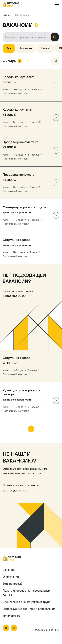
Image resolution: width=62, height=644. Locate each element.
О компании (11, 577)
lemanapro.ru (11, 616)
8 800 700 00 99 (14, 296)
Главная (7, 15)
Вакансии (9, 570)
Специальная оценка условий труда (26, 602)
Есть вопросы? (12, 584)
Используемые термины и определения (29, 609)
